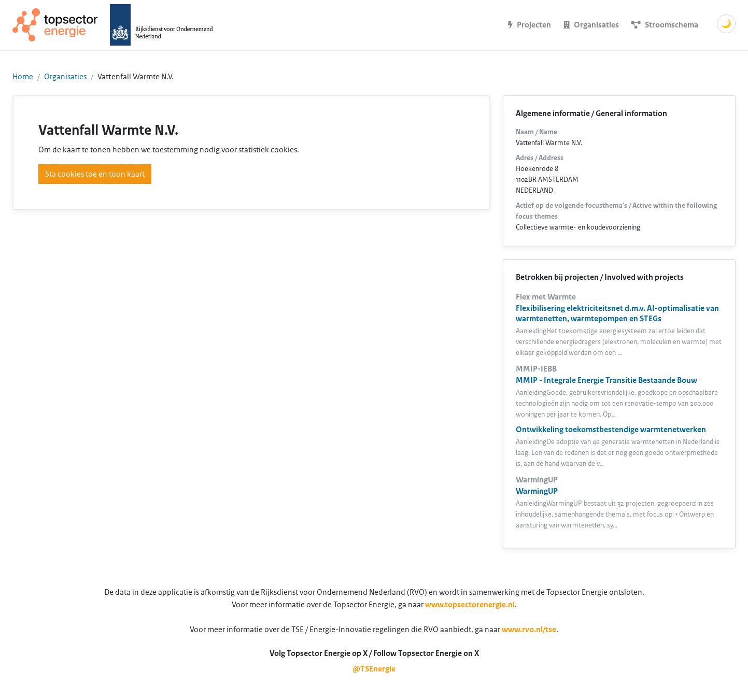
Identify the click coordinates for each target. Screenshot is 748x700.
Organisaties (65, 77)
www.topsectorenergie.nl (470, 605)
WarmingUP (537, 491)
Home (23, 77)
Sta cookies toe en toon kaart (95, 174)
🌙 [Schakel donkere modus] (726, 24)
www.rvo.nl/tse (529, 630)
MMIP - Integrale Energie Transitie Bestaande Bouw (606, 380)
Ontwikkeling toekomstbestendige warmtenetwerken (611, 430)
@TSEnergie (374, 669)
